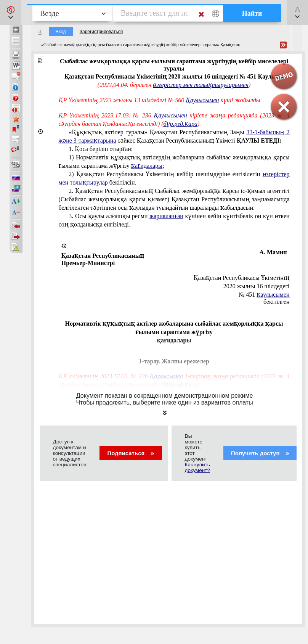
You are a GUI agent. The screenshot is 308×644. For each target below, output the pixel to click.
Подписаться (131, 453)
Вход (61, 32)
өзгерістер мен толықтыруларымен (201, 85)
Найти (252, 13)
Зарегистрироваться (101, 32)
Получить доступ (260, 453)
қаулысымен (273, 295)
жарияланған (166, 216)
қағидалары (147, 166)
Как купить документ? (197, 467)
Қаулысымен (202, 100)
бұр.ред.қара (180, 124)
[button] (11, 13)
